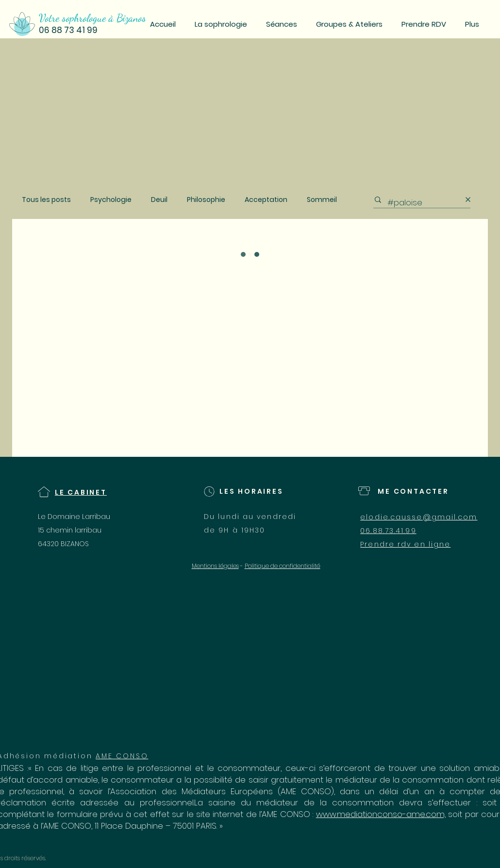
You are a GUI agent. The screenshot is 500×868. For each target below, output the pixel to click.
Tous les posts (46, 200)
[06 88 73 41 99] (92, 31)
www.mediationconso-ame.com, (381, 814)
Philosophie (206, 200)
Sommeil (322, 200)
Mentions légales (215, 566)
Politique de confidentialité (283, 566)
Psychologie (111, 200)
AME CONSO (122, 756)
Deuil (159, 200)
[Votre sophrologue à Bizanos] (98, 18)
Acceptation (266, 200)
